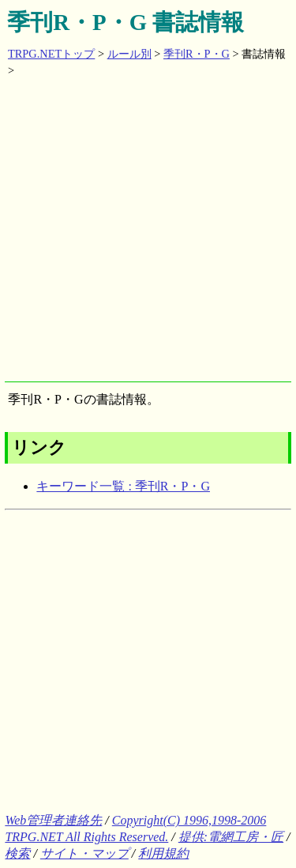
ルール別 (129, 54)
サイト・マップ (84, 853)
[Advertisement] (148, 233)
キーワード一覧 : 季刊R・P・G (123, 486)
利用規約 (163, 853)
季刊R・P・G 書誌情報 (126, 22)
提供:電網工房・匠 (231, 837)
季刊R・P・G (197, 54)
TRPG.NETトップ (51, 54)
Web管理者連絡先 (53, 820)
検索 (17, 853)
